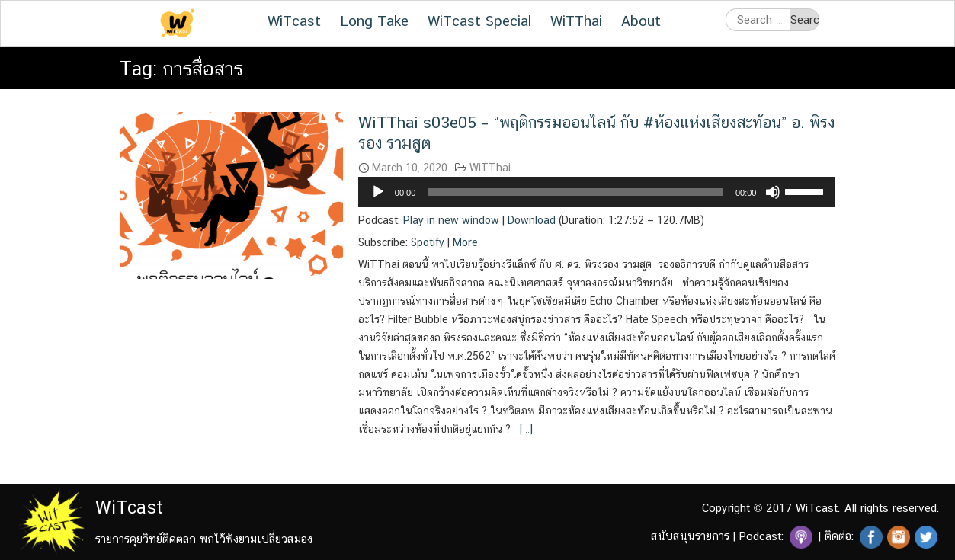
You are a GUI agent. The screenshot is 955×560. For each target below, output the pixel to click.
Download (532, 220)
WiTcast (294, 21)
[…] (525, 429)
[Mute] (773, 192)
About (641, 21)
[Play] (378, 192)
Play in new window (451, 220)
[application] (597, 192)
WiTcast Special (479, 21)
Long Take (374, 21)
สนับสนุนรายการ (690, 536)
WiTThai (576, 21)
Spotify (428, 242)
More (465, 242)
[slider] (575, 192)
